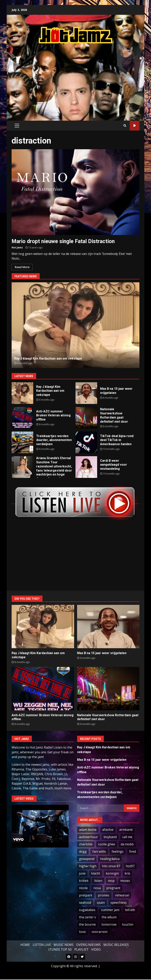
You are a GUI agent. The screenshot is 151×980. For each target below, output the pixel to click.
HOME (25, 945)
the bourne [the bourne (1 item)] (87, 924)
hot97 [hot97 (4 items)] (130, 866)
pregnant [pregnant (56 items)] (113, 888)
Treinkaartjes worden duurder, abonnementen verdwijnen (22, 442)
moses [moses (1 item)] (125, 881)
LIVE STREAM (135, 126)
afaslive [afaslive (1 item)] (108, 830)
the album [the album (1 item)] (109, 917)
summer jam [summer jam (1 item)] (110, 910)
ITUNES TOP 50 (60, 949)
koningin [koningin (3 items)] (112, 873)
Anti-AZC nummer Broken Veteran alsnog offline (22, 418)
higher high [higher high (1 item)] (88, 866)
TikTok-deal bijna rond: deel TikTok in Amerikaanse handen (86, 442)
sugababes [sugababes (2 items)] (87, 910)
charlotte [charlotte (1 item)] (86, 844)
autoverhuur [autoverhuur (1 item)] (88, 837)
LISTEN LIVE (42, 945)
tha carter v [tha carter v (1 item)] (87, 917)
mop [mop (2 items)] (111, 881)
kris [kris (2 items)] (127, 873)
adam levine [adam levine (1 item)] (88, 830)
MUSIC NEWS (64, 945)
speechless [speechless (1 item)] (119, 903)
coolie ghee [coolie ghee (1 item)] (107, 844)
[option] (75, 325)
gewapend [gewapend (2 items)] (87, 859)
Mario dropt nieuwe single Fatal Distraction (75, 192)
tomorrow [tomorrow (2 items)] (109, 924)
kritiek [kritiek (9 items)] (84, 881)
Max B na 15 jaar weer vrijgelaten (86, 393)
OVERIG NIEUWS (88, 945)
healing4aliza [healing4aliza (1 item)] (110, 859)
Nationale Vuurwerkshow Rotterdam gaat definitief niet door (86, 418)
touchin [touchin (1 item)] (128, 924)
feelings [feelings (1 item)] (118, 851)
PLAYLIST (81, 949)
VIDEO (96, 949)
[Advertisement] (81, 78)
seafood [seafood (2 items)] (85, 903)
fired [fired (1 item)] (133, 851)
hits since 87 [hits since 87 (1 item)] (111, 866)
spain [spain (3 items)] (101, 903)
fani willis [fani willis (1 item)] (99, 851)
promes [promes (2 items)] (104, 895)
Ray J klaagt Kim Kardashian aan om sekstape (76, 325)
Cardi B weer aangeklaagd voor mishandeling (86, 467)
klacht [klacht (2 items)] (96, 873)
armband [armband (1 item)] (126, 830)
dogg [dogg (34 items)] (83, 851)
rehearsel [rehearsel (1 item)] (122, 895)
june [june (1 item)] (82, 873)
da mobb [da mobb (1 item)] (127, 844)
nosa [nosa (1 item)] (97, 888)
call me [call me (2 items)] (127, 837)
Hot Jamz (17, 248)
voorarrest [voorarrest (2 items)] (100, 932)
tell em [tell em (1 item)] (130, 910)
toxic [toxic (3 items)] (82, 932)
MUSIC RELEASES (116, 945)
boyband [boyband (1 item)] (110, 837)
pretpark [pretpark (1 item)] (86, 895)
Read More (22, 267)
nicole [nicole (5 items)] (83, 888)
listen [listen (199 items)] (98, 881)
